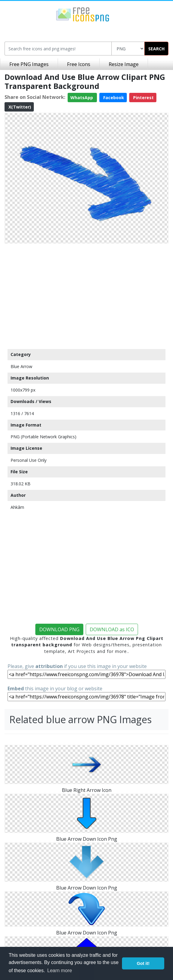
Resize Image (124, 64)
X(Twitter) (19, 107)
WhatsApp (82, 98)
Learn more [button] (60, 971)
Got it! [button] (143, 963)
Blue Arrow (21, 366)
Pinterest (143, 98)
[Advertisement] (86, 295)
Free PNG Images (29, 64)
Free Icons (79, 64)
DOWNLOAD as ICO (112, 629)
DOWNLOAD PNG (59, 629)
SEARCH (156, 49)
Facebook (113, 98)
